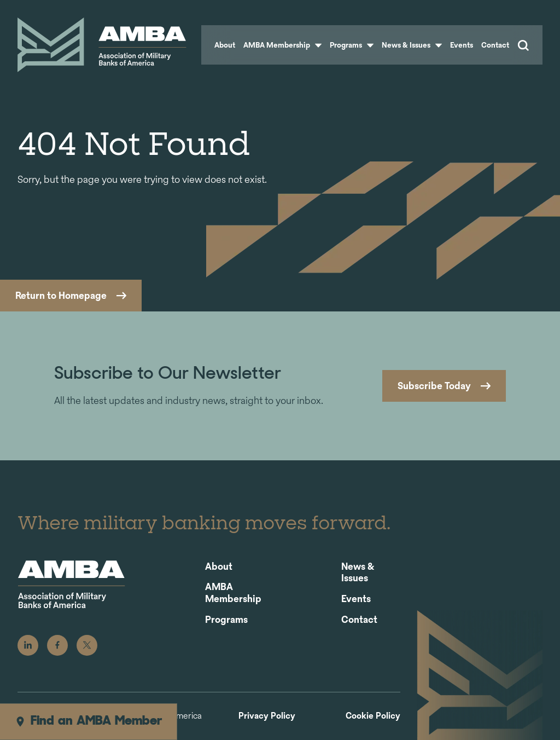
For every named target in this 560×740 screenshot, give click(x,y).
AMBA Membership (282, 45)
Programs (352, 45)
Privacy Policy (267, 716)
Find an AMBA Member (88, 721)
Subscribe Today (434, 386)
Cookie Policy (373, 716)
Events (462, 45)
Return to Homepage (61, 295)
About (225, 45)
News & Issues (412, 45)
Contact (495, 45)
